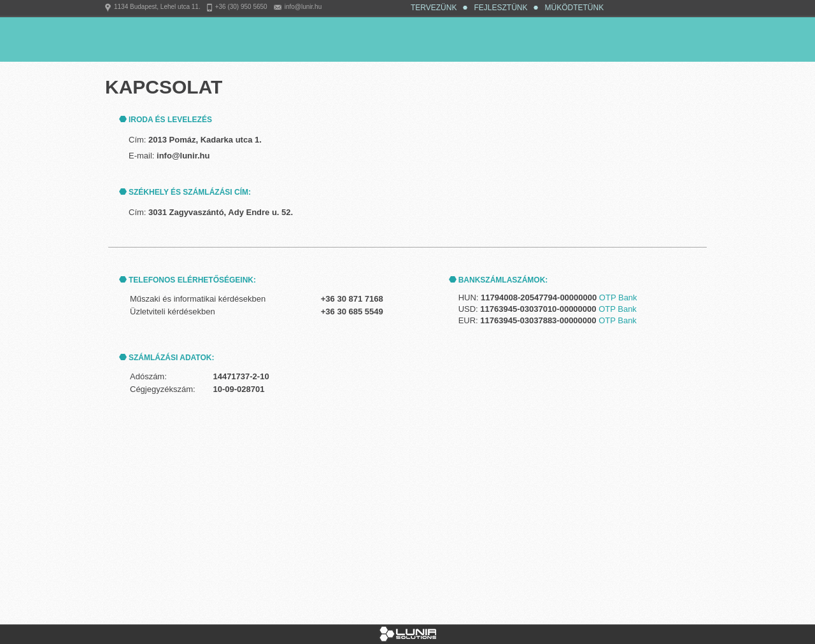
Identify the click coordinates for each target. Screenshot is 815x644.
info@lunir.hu (303, 7)
